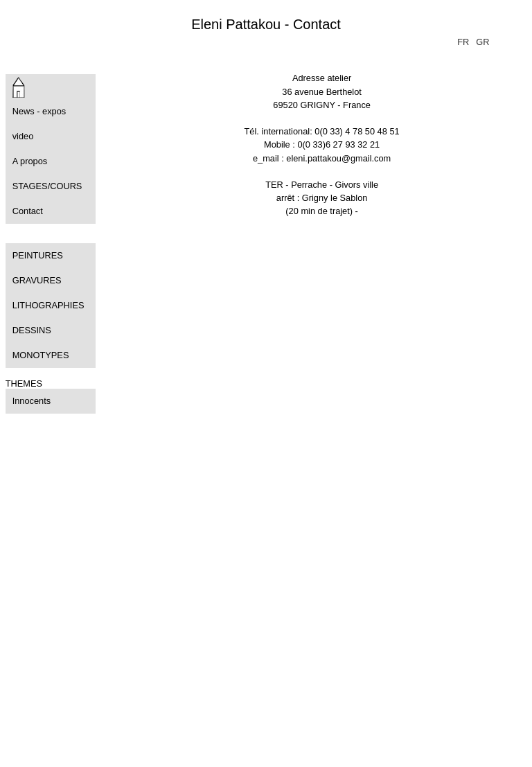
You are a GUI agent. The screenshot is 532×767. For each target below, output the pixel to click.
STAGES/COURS (47, 186)
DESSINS (32, 330)
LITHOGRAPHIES (48, 305)
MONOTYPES (41, 355)
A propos (30, 161)
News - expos (39, 111)
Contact (28, 211)
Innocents (32, 401)
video (23, 136)
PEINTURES (38, 255)
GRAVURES (37, 280)
